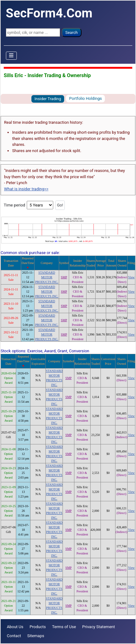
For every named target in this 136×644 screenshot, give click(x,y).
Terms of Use (64, 627)
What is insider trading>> (26, 189)
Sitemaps (36, 636)
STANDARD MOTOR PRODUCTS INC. (47, 277)
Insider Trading (48, 99)
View (131, 277)
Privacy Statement (98, 627)
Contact (14, 636)
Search (72, 32)
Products (38, 627)
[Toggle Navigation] (12, 56)
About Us (15, 627)
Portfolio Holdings (85, 98)
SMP (64, 277)
